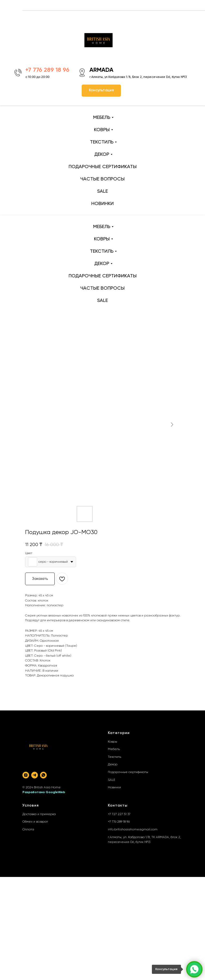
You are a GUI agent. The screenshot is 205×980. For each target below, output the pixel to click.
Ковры (113, 742)
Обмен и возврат (35, 822)
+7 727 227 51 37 (119, 814)
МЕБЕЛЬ (102, 118)
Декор (113, 765)
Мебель (114, 749)
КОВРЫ (102, 130)
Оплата (28, 830)
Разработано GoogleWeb (44, 792)
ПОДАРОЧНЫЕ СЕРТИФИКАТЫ (103, 167)
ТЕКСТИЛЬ (102, 142)
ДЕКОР (102, 154)
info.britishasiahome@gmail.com (133, 830)
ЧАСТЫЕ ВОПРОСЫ (102, 179)
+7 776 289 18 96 (119, 822)
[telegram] (35, 775)
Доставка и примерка (39, 814)
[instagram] (26, 775)
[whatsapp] (43, 775)
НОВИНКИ (102, 204)
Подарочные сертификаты (128, 772)
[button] (101, 91)
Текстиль (115, 757)
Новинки (114, 788)
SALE (102, 191)
